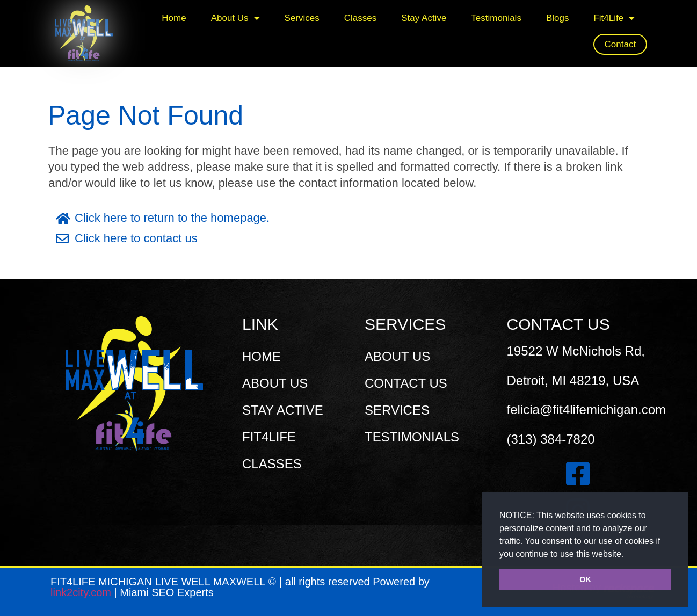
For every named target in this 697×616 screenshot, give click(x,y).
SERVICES (397, 410)
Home (174, 18)
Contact (620, 44)
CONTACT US (406, 383)
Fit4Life (614, 18)
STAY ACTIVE (283, 410)
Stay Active (424, 18)
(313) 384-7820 (551, 439)
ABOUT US (275, 383)
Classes (360, 18)
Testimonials (496, 18)
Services (302, 18)
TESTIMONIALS (412, 437)
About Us (235, 18)
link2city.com (82, 592)
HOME (262, 356)
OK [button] (585, 579)
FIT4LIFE (269, 437)
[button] (628, 555)
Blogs (558, 18)
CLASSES (272, 464)
